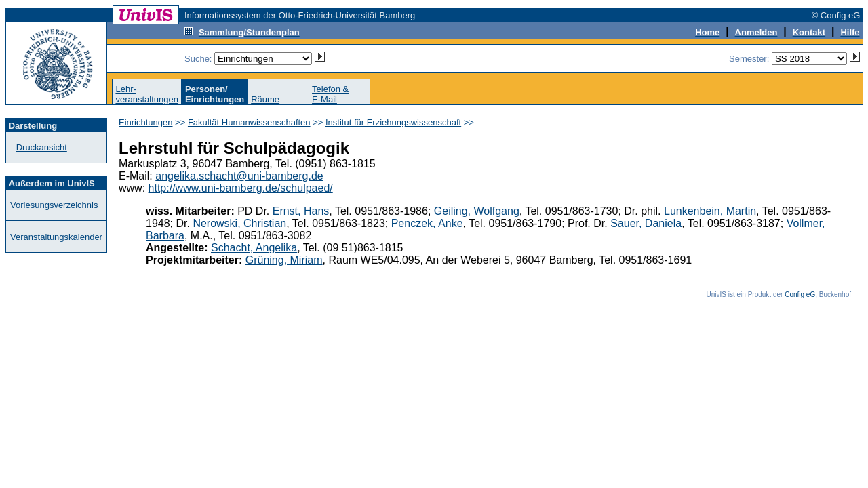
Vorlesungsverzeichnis (54, 205)
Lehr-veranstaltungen (147, 94)
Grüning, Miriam (284, 260)
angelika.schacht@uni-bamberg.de (239, 176)
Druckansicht (42, 147)
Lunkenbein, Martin (710, 211)
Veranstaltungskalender (56, 237)
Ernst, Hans (301, 211)
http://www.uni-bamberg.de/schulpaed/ (241, 188)
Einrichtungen (146, 122)
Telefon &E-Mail (330, 94)
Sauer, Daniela (646, 223)
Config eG (800, 294)
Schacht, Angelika (254, 248)
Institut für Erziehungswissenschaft (393, 122)
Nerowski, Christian (239, 223)
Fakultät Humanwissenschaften (249, 122)
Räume (265, 99)
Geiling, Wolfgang (477, 211)
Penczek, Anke (427, 223)
